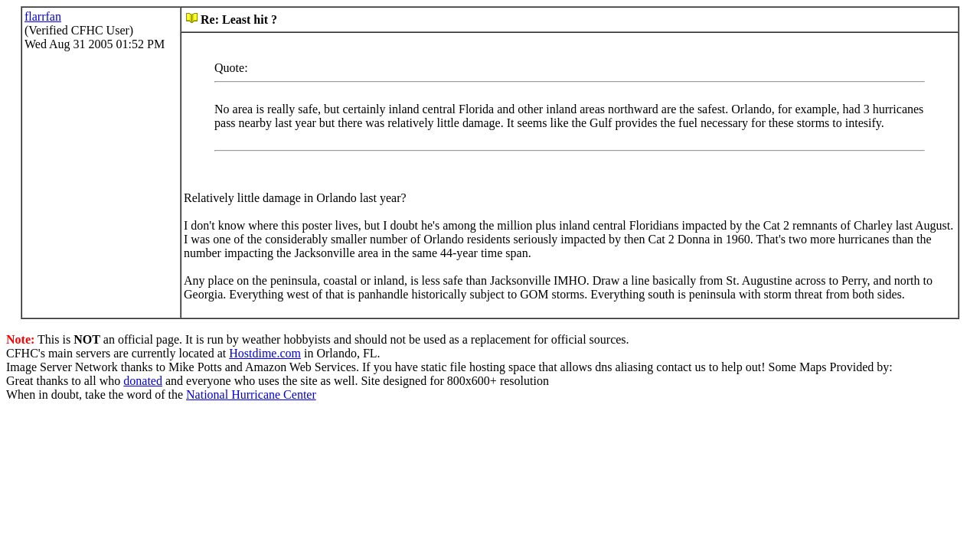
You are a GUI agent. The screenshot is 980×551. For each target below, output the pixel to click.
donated (143, 381)
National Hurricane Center (251, 395)
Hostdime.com (265, 353)
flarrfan (43, 16)
